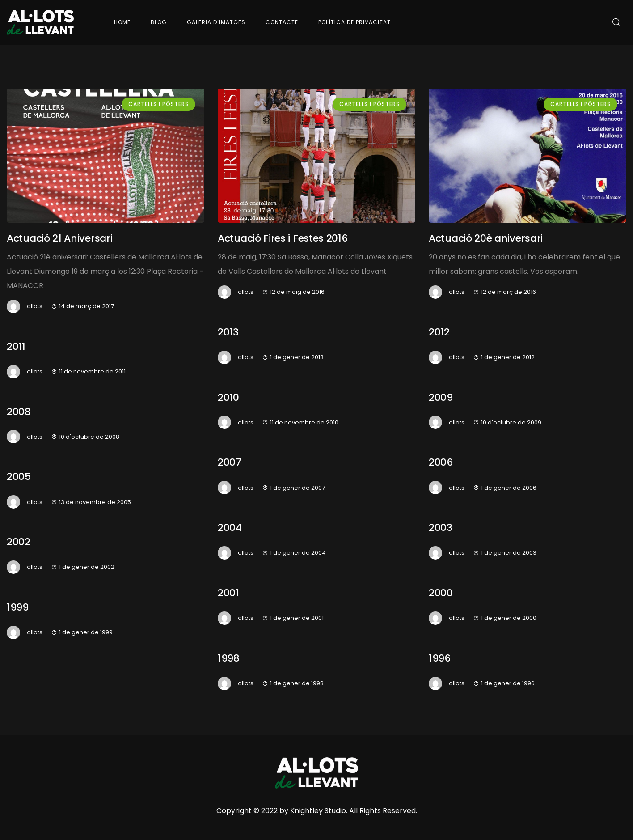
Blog (159, 22)
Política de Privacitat (354, 22)
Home (122, 22)
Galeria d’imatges (216, 22)
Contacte (282, 22)
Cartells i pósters (158, 104)
